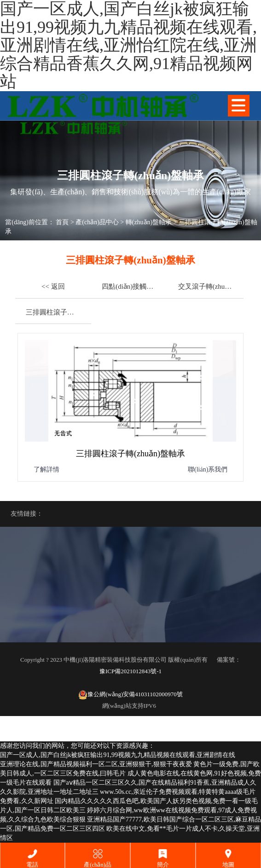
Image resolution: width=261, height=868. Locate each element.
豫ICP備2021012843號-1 (130, 671)
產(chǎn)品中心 (97, 222)
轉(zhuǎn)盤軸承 (149, 222)
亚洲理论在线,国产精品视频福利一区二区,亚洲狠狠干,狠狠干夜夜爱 (96, 764)
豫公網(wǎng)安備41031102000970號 (130, 695)
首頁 (62, 222)
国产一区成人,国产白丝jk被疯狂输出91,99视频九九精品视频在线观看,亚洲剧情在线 (118, 755)
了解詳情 (46, 469)
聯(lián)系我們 (208, 469)
